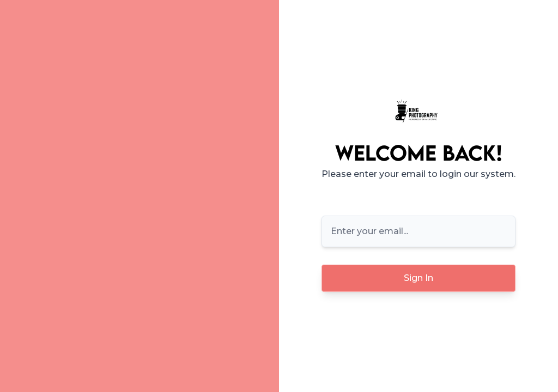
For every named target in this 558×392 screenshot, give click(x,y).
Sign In (418, 278)
